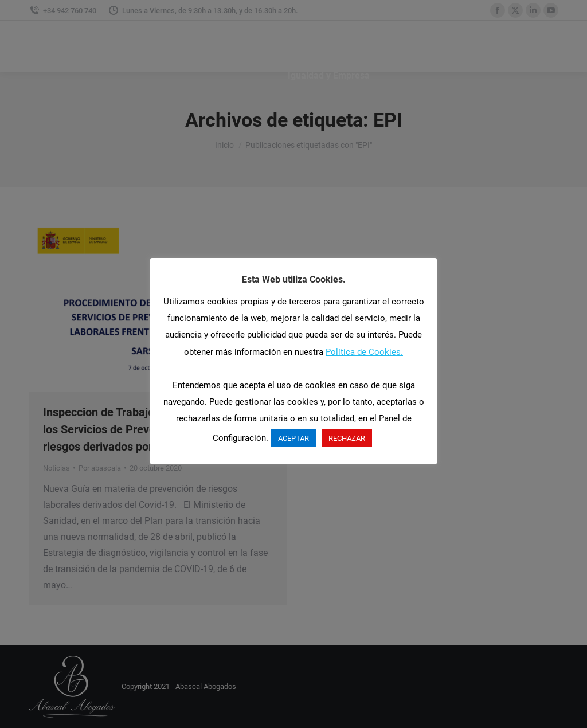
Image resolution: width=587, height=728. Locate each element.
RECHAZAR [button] (347, 438)
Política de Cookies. (364, 352)
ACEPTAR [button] (293, 438)
